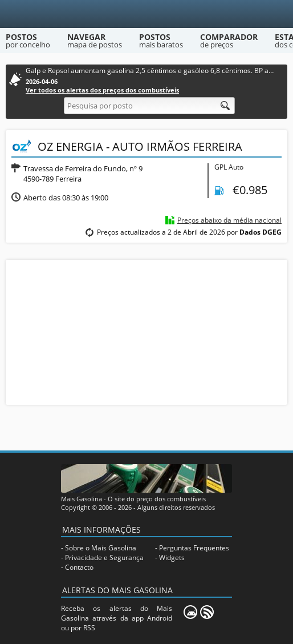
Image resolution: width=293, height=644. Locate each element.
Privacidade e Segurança (104, 558)
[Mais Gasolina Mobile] (190, 612)
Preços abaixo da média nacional (229, 220)
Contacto (79, 567)
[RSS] (207, 612)
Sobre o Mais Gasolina (101, 548)
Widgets (172, 558)
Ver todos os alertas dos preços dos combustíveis (102, 90)
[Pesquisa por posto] (149, 106)
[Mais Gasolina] (147, 14)
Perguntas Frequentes (194, 548)
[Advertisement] (146, 331)
